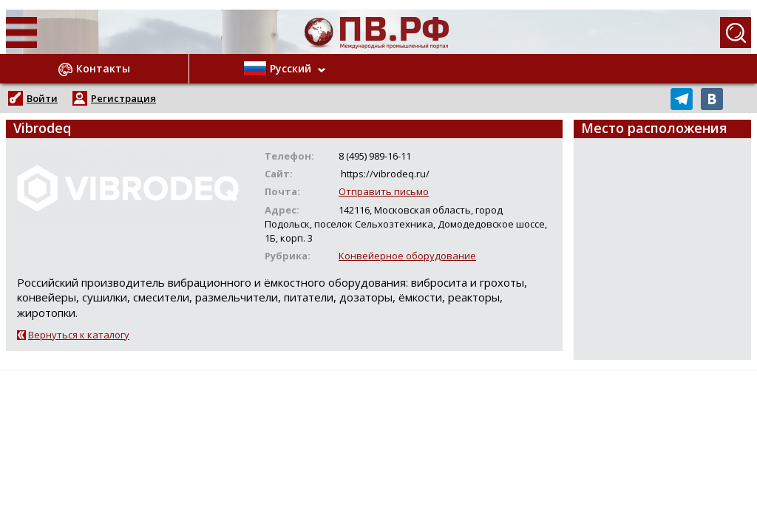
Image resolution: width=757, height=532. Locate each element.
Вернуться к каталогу (79, 335)
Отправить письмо (384, 191)
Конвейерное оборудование (407, 256)
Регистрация (123, 98)
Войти (42, 98)
